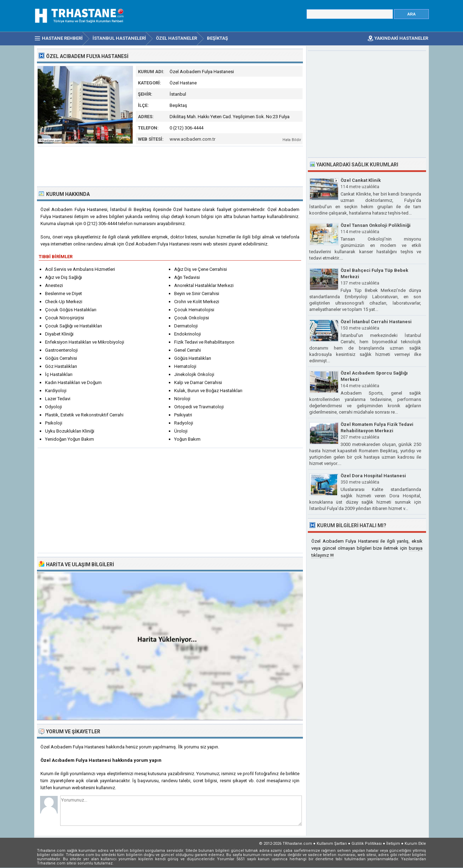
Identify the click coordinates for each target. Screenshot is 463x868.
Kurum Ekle (415, 844)
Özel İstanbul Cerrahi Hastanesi (376, 322)
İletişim (393, 844)
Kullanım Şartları (332, 844)
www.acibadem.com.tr (192, 139)
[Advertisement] (170, 166)
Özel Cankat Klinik (361, 180)
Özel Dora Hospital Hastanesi (373, 476)
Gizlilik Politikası (367, 844)
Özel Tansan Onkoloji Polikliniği (376, 225)
